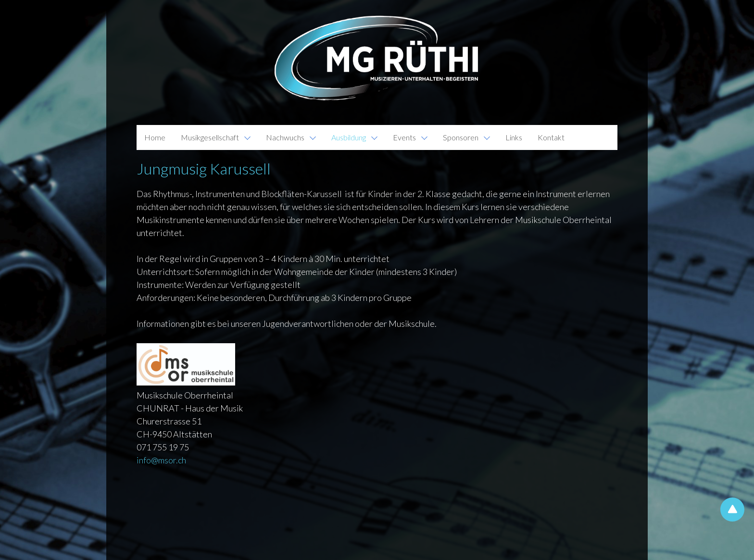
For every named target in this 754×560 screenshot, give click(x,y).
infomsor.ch (161, 460)
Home (155, 137)
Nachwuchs (285, 137)
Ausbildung (349, 137)
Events (404, 137)
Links (514, 137)
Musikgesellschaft (210, 137)
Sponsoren (461, 137)
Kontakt (551, 137)
